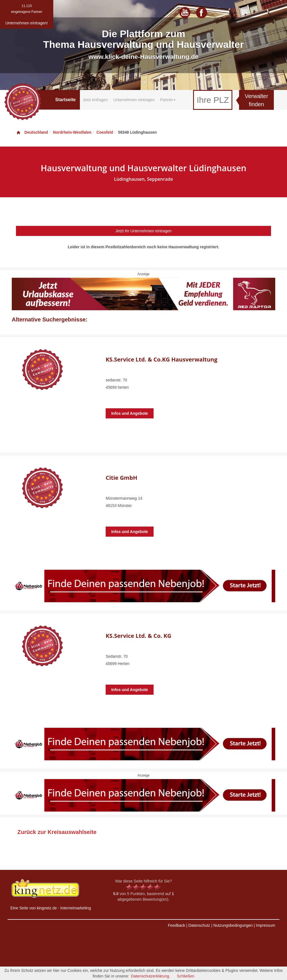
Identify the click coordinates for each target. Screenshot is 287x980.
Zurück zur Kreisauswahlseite (57, 832)
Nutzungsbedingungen (233, 925)
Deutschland (32, 132)
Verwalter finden (256, 100)
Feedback (176, 925)
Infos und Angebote (130, 413)
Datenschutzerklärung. (151, 976)
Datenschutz (199, 925)
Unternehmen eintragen (134, 100)
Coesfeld (105, 132)
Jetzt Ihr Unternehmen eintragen (144, 231)
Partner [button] (168, 100)
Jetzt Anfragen (95, 100)
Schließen (186, 976)
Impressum (266, 925)
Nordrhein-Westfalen (72, 132)
